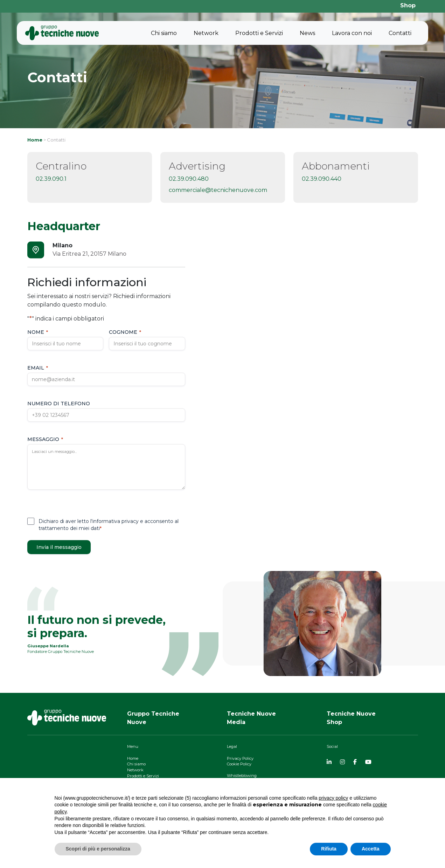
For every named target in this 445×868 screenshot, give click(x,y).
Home (35, 140)
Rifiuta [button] (329, 849)
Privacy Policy (240, 758)
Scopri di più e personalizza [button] (98, 849)
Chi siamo (164, 33)
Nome (38, 332)
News (307, 33)
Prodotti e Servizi (259, 33)
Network (206, 33)
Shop (408, 5)
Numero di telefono (59, 404)
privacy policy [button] (333, 798)
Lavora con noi (352, 33)
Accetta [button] (371, 849)
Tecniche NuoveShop (351, 718)
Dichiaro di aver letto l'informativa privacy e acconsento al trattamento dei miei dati (109, 525)
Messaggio (45, 439)
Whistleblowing (242, 776)
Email (38, 368)
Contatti (400, 33)
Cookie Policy (239, 764)
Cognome (125, 332)
